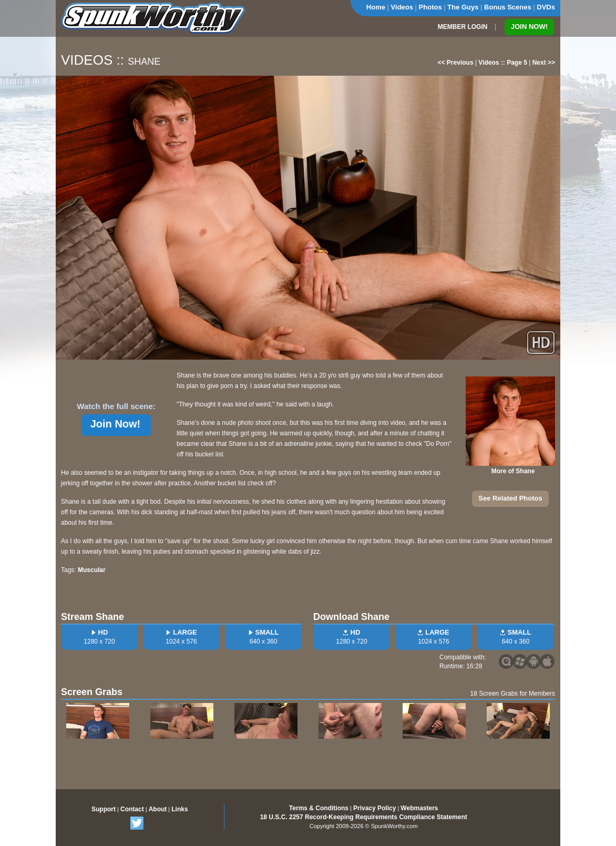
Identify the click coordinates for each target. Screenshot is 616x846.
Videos (402, 7)
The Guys (463, 7)
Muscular (92, 570)
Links (179, 809)
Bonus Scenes (508, 7)
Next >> (544, 63)
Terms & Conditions (319, 808)
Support (104, 809)
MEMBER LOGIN (463, 27)
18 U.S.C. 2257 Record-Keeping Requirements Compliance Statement (364, 817)
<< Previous (456, 63)
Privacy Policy (374, 808)
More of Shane (513, 471)
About (158, 809)
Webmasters (419, 808)
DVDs (546, 7)
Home (376, 7)
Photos (430, 7)
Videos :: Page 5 (502, 63)
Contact (132, 809)
